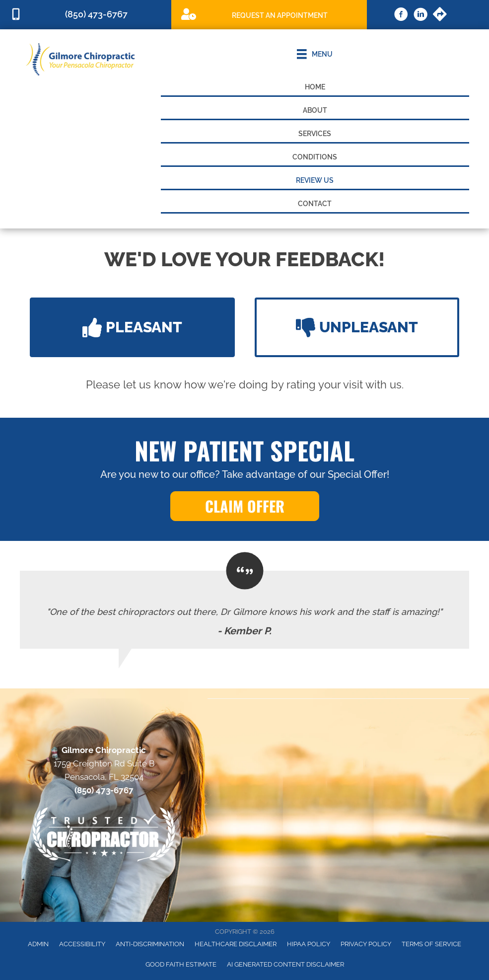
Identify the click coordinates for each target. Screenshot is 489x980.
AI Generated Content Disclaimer (285, 964)
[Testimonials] (244, 610)
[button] (132, 327)
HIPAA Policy (309, 944)
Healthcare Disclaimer (236, 944)
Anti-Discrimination (150, 944)
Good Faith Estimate (181, 964)
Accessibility (82, 944)
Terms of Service (431, 944)
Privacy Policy (366, 944)
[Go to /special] (269, 14)
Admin (38, 944)
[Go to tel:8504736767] (86, 15)
